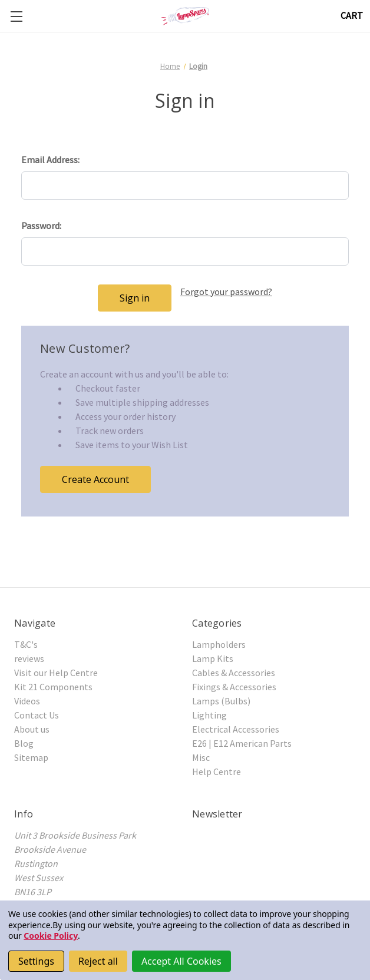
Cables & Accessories (234, 673)
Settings (36, 961)
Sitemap (31, 757)
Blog (24, 743)
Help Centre (217, 772)
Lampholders (219, 644)
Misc (201, 757)
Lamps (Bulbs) (221, 701)
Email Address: (50, 160)
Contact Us (37, 715)
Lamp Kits (213, 658)
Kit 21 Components (53, 687)
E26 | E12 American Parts (242, 743)
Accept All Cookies (181, 961)
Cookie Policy (51, 936)
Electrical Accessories (236, 729)
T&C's (26, 644)
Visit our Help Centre (56, 673)
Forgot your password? (226, 292)
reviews (29, 658)
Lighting (209, 715)
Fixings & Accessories (234, 687)
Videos (27, 701)
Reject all (98, 961)
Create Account (95, 479)
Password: (41, 226)
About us (32, 729)
